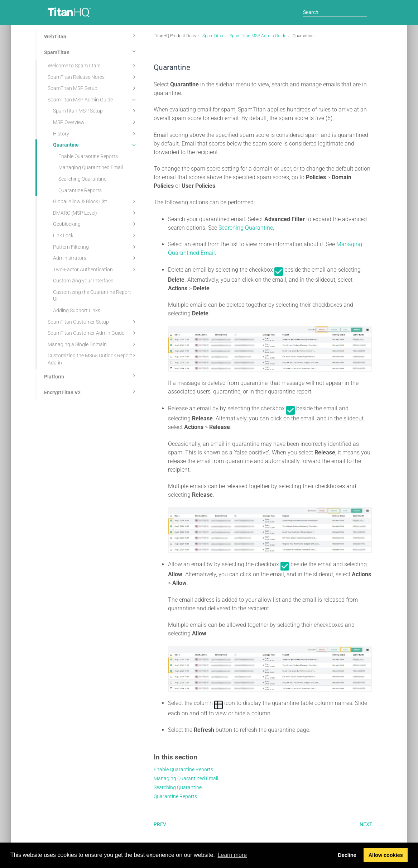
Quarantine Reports (80, 190)
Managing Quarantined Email (91, 167)
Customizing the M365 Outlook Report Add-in (93, 359)
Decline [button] (347, 855)
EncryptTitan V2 (91, 391)
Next (366, 824)
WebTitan (91, 35)
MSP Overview (95, 122)
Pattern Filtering (95, 247)
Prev (160, 824)
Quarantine (95, 145)
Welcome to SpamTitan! (93, 66)
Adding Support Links (77, 310)
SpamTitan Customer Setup (93, 322)
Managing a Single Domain (93, 344)
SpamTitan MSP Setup (93, 88)
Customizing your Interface (83, 281)
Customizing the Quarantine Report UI (92, 296)
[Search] (335, 12)
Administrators (95, 258)
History (95, 134)
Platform (91, 376)
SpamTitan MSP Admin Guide (93, 100)
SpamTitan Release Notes (93, 77)
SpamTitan (91, 51)
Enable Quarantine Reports (88, 156)
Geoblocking (95, 224)
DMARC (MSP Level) (95, 213)
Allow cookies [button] (386, 855)
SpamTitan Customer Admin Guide (93, 333)
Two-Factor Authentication (95, 270)
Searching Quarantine (82, 179)
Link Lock (95, 235)
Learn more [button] (232, 855)
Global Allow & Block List (95, 201)
